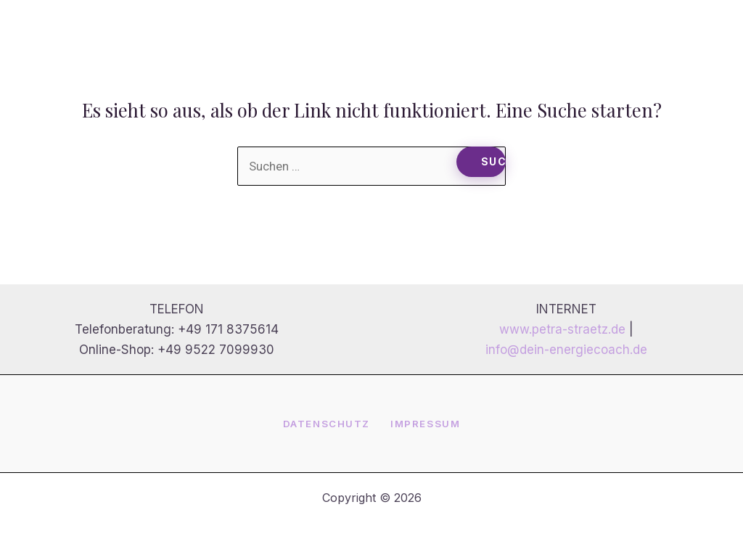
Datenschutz (327, 424)
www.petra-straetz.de (562, 329)
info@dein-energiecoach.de (566, 350)
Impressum (425, 424)
